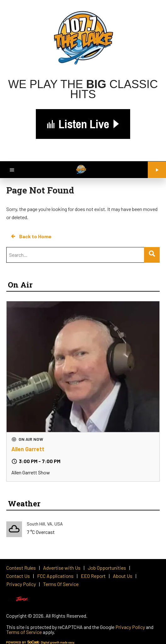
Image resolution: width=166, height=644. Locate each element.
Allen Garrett (28, 449)
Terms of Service (24, 632)
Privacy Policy (130, 627)
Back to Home (31, 236)
